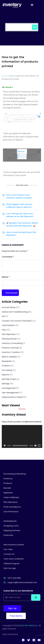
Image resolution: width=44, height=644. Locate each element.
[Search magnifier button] (34, 26)
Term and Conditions (14, 559)
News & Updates (9, 357)
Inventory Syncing (10, 348)
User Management (10, 393)
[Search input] (19, 26)
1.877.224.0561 (14, 578)
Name (6, 277)
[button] (32, 5)
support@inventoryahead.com (22, 582)
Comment (8, 257)
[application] (22, 436)
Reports (5, 375)
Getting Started (9, 339)
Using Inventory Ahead (12, 397)
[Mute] (35, 446)
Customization (8, 325)
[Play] (5, 446)
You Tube (8, 549)
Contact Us (9, 554)
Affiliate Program (12, 564)
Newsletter (7, 361)
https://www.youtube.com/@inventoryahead (22, 422)
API (3, 316)
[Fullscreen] (39, 446)
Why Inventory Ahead (14, 545)
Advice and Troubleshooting (15, 312)
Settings (6, 384)
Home (4, 76)
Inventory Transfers (11, 352)
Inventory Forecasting (12, 343)
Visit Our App (10, 568)
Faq (3, 330)
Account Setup (9, 307)
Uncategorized (9, 388)
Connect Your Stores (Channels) (17, 321)
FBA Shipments (9, 334)
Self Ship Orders (9, 379)
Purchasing (7, 370)
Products (6, 366)
